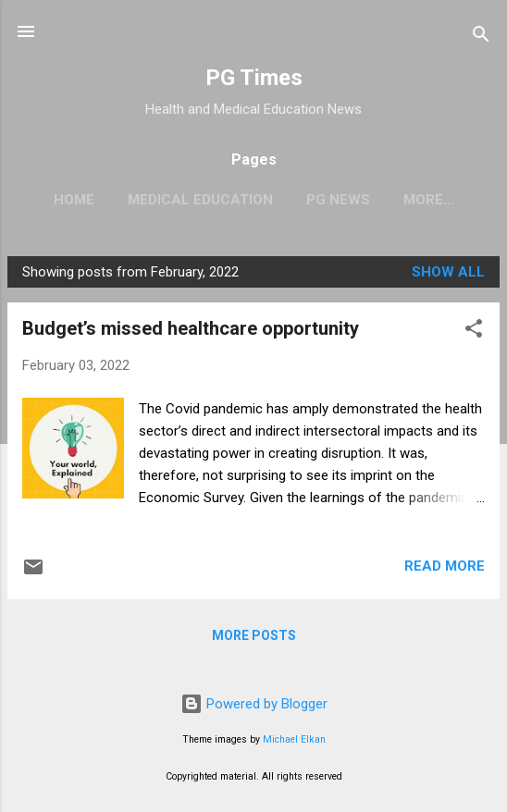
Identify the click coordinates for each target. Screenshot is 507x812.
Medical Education (200, 200)
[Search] (481, 37)
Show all (448, 272)
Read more (445, 566)
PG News (338, 200)
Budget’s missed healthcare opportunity (191, 328)
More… (429, 200)
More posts (254, 635)
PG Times (254, 78)
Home (74, 200)
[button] (474, 332)
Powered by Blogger (254, 704)
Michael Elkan (294, 739)
